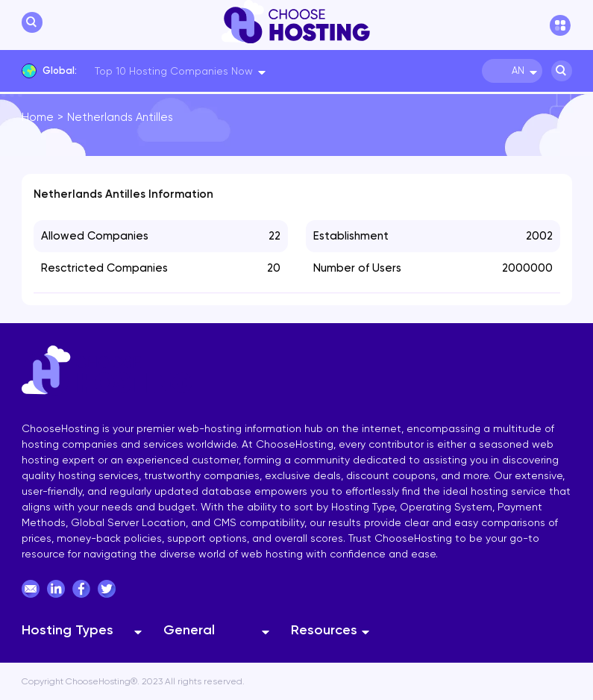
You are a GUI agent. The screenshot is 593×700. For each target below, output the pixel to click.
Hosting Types (68, 630)
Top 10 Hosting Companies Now (174, 71)
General (189, 630)
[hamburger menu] (561, 25)
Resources (324, 630)
